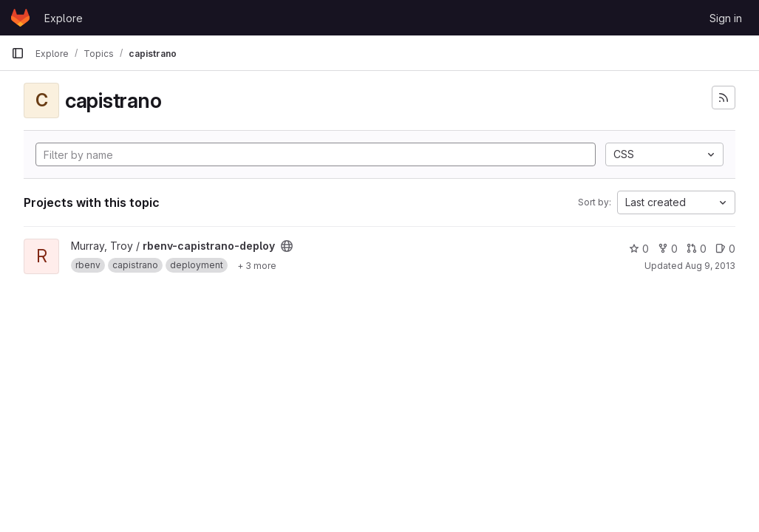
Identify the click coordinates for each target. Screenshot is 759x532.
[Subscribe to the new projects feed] (724, 98)
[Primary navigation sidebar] (18, 53)
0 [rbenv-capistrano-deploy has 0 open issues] (725, 249)
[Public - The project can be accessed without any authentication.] (287, 246)
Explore (64, 18)
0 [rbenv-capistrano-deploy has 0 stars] (639, 249)
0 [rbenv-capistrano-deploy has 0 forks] (668, 249)
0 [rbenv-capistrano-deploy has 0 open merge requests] (697, 249)
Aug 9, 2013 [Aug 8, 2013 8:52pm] (710, 266)
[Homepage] (20, 18)
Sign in (726, 18)
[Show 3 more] (257, 265)
